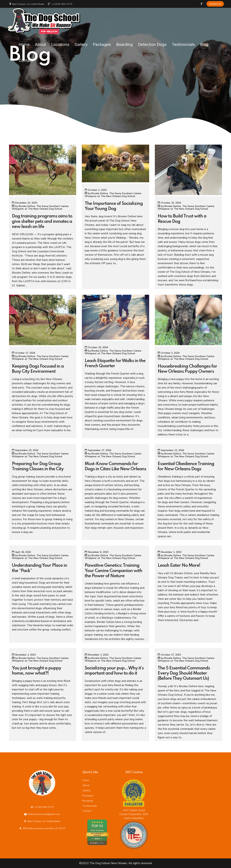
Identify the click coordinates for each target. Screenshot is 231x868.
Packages (102, 42)
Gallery (81, 42)
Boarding (124, 42)
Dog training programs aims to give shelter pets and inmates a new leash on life (42, 221)
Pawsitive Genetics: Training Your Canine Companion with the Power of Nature (113, 571)
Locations (60, 42)
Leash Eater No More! (179, 566)
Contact (26, 58)
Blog (204, 42)
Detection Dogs (152, 42)
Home (24, 42)
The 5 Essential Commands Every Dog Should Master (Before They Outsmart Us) (184, 673)
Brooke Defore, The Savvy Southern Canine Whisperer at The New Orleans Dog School (40, 207)
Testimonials (183, 42)
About (40, 42)
